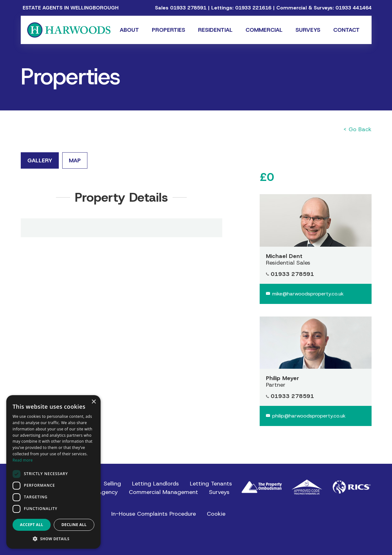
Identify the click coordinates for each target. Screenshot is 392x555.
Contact (346, 30)
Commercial (264, 30)
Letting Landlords (155, 484)
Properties (168, 30)
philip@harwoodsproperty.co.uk (309, 416)
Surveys (308, 30)
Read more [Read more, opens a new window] (23, 460)
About (129, 30)
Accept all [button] (32, 525)
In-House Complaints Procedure (154, 514)
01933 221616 (253, 8)
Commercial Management (163, 492)
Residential (215, 30)
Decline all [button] (74, 525)
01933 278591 (188, 8)
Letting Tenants (211, 484)
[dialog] (53, 472)
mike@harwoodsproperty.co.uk (308, 294)
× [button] (94, 402)
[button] (53, 539)
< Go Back (357, 129)
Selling (112, 484)
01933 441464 (353, 8)
